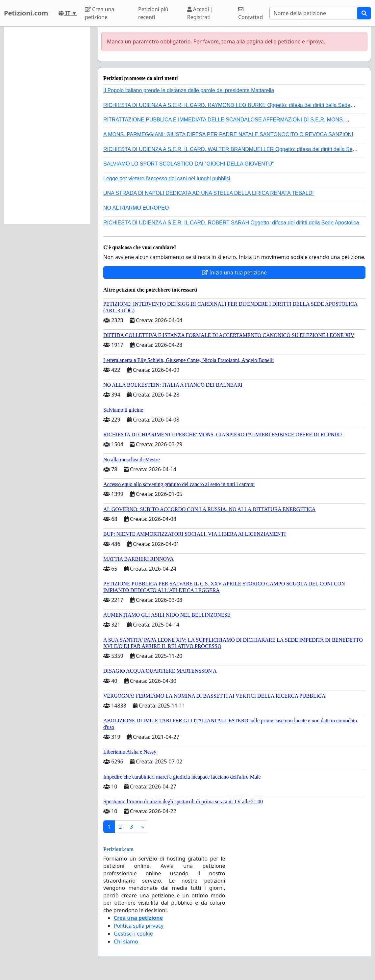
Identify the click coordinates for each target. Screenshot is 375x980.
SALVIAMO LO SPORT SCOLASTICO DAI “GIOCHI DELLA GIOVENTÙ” (188, 164)
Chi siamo (126, 941)
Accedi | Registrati (200, 13)
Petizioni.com (26, 13)
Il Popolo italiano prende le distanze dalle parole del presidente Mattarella (189, 90)
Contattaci (251, 14)
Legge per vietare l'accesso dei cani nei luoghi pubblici (167, 179)
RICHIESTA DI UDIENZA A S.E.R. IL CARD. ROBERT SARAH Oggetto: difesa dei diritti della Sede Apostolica (231, 223)
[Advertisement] (47, 125)
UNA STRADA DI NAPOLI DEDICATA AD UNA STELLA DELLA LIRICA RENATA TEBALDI (209, 193)
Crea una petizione (100, 13)
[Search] (313, 13)
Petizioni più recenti (153, 13)
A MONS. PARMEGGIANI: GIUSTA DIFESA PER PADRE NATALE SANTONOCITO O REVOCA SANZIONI (228, 134)
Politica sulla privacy (139, 926)
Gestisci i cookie (133, 934)
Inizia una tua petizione (234, 272)
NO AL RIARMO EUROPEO (136, 208)
